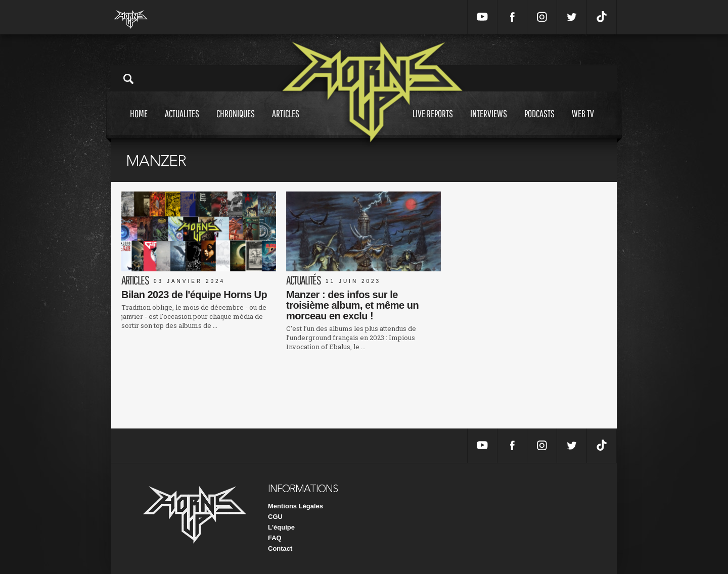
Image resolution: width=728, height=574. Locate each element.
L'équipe (281, 527)
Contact (280, 548)
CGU (275, 517)
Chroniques (236, 123)
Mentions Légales (295, 506)
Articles (286, 123)
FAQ (275, 538)
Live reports (433, 123)
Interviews (489, 123)
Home (139, 123)
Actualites (182, 123)
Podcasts (539, 123)
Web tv (583, 123)
